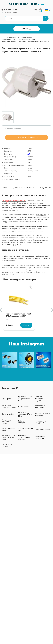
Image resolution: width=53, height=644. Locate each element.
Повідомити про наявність (27, 137)
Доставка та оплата (24, 188)
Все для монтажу (27, 38)
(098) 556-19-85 (10, 10)
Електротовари (11, 38)
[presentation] (1, 310)
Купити (26, 325)
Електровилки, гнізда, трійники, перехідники (18, 40)
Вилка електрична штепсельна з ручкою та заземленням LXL (26, 42)
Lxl (29, 154)
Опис (4, 188)
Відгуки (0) (46, 188)
